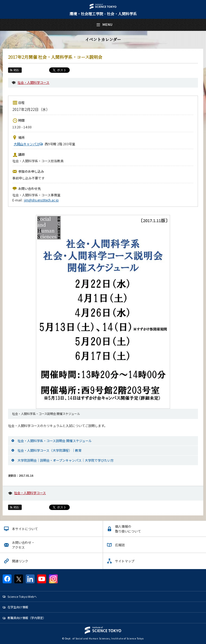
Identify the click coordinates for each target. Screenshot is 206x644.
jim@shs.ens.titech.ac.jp (41, 200)
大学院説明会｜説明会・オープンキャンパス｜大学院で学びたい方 (66, 460)
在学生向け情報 (18, 607)
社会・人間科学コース (33, 82)
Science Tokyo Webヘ (22, 596)
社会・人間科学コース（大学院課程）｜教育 (49, 450)
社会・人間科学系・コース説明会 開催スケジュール (55, 441)
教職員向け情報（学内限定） (27, 618)
